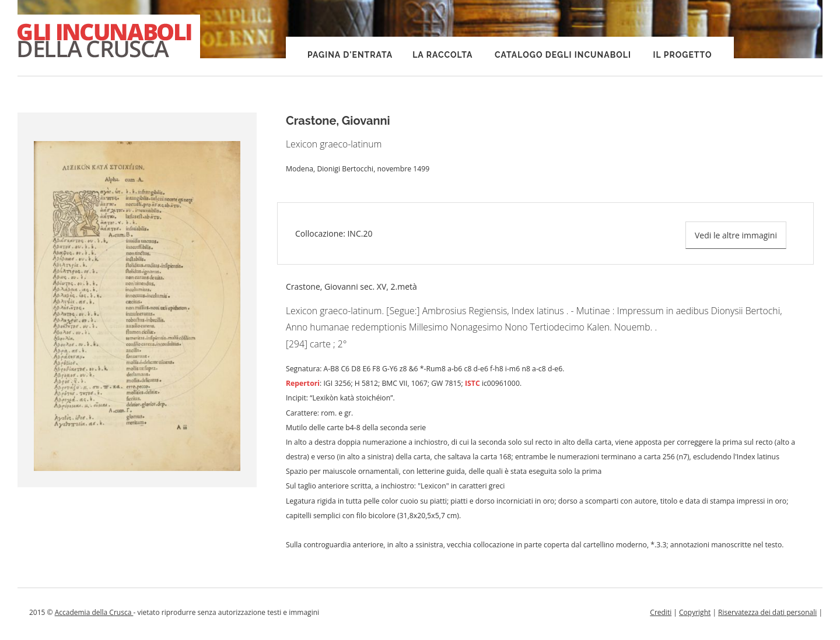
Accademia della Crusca (94, 612)
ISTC (473, 383)
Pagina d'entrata (350, 55)
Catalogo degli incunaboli (563, 55)
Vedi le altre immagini (736, 235)
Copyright (695, 612)
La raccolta (442, 55)
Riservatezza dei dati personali (767, 612)
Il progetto (683, 55)
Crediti (661, 612)
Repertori (303, 383)
